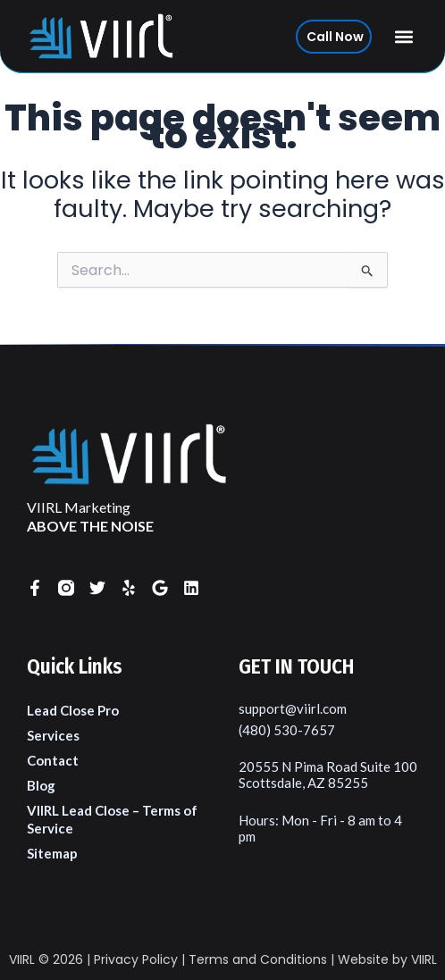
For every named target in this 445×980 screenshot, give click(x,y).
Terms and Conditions (258, 959)
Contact (53, 760)
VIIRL (22, 959)
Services (53, 735)
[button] (404, 36)
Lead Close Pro (73, 710)
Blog (41, 785)
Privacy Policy (136, 959)
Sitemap (52, 853)
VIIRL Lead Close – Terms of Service (112, 819)
